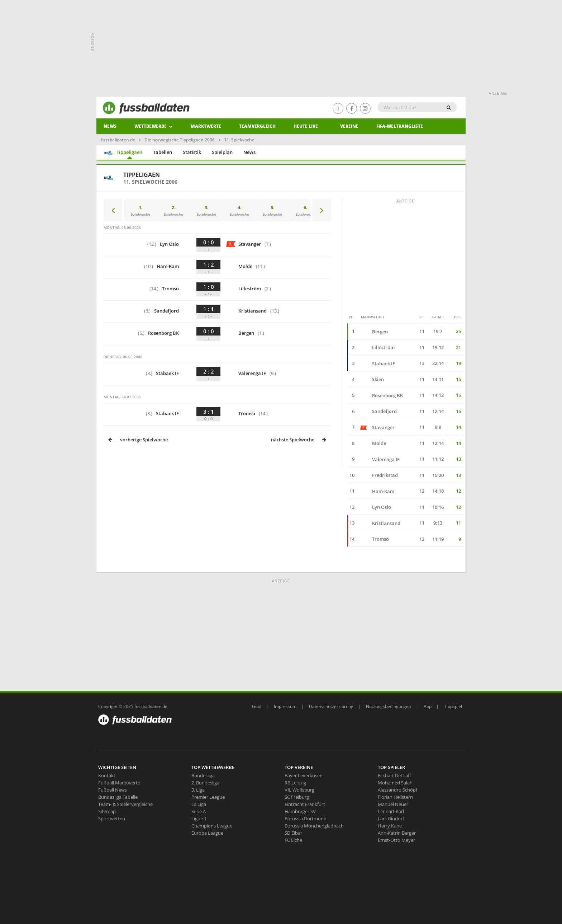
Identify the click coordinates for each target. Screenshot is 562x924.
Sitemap (107, 811)
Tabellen (163, 152)
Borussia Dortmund (306, 819)
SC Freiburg (297, 797)
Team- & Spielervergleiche (125, 804)
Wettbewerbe (154, 126)
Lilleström (248, 289)
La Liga (199, 804)
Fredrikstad (379, 475)
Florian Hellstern (395, 797)
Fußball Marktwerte (119, 783)
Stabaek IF (169, 373)
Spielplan (222, 152)
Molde (245, 266)
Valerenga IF (250, 373)
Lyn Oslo (170, 244)
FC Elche (293, 840)
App (428, 706)
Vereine (349, 126)
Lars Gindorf (391, 819)
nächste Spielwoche (299, 440)
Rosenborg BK (165, 333)
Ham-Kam (168, 266)
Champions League (212, 826)
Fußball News (113, 790)
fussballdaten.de (118, 140)
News (110, 126)
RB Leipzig (295, 783)
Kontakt (107, 775)
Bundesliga (203, 775)
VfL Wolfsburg (299, 790)
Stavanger (248, 244)
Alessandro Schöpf (397, 790)
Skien (372, 379)
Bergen (244, 333)
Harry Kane (390, 826)
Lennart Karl (391, 811)
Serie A (199, 811)
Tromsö (171, 289)
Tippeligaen (123, 153)
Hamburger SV (300, 811)
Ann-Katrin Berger (397, 833)
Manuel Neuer (393, 804)
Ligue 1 (199, 819)
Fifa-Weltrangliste (400, 126)
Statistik (192, 152)
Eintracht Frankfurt (305, 804)
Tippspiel (453, 706)
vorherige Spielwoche (137, 440)
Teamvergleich (257, 126)
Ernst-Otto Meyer (396, 840)
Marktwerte (206, 126)
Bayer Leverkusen (304, 775)
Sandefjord (168, 311)
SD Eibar (293, 833)
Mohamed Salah (395, 783)
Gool (257, 706)
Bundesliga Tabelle (118, 797)
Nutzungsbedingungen (389, 706)
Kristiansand (252, 311)
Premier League (208, 797)
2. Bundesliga (205, 783)
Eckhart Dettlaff (394, 775)
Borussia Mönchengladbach (314, 826)
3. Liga (198, 790)
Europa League (207, 833)
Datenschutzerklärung (331, 706)
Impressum (285, 706)
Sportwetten (112, 819)
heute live (306, 126)
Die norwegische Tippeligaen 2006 (180, 140)
